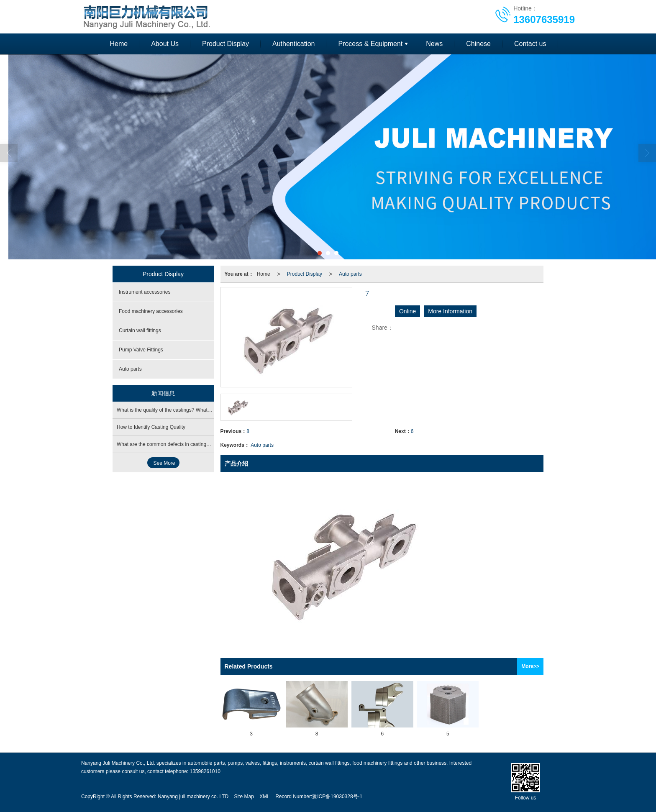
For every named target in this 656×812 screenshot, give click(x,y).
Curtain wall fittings (140, 330)
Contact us (530, 44)
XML (265, 797)
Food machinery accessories (151, 311)
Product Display (225, 44)
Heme (119, 44)
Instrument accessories (145, 292)
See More (164, 463)
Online (407, 311)
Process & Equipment (370, 44)
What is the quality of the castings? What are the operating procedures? (196, 410)
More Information (450, 311)
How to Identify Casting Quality (151, 427)
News (434, 44)
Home (264, 274)
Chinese (478, 44)
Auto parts (350, 274)
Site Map (244, 797)
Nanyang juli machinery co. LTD (193, 797)
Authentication (293, 44)
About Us (165, 44)
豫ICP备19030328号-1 (337, 797)
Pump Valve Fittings (141, 350)
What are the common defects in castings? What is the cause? (186, 444)
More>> (530, 666)
